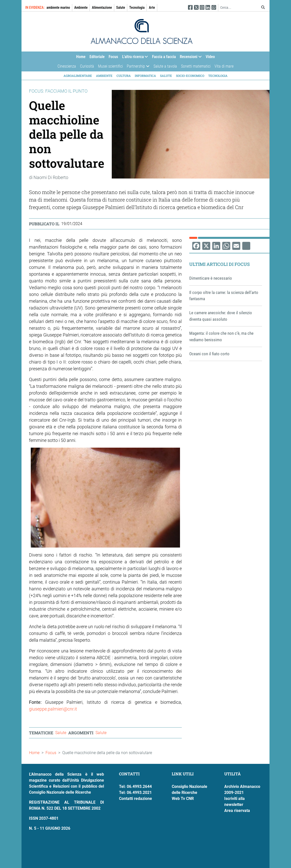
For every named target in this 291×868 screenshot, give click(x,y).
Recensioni (190, 58)
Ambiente (81, 8)
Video (210, 57)
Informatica (145, 76)
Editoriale (97, 57)
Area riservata (237, 811)
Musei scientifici (110, 66)
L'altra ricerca (134, 58)
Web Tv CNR (183, 799)
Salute (121, 8)
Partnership (137, 67)
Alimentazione (102, 8)
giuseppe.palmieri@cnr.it (53, 709)
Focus (113, 57)
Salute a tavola (165, 66)
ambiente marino (58, 8)
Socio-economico (190, 76)
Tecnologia (137, 8)
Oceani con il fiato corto (209, 354)
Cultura (124, 76)
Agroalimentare (78, 76)
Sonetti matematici (196, 66)
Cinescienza (67, 66)
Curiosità (87, 66)
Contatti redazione (135, 799)
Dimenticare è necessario (211, 278)
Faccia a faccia (164, 57)
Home (81, 57)
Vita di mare (224, 66)
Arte (152, 8)
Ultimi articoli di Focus (219, 264)
